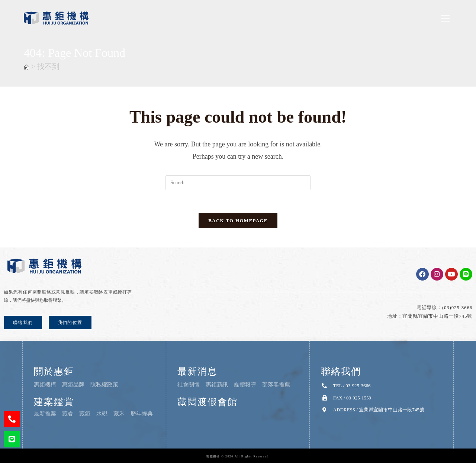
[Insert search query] (238, 183)
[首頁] (26, 67)
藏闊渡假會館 (208, 402)
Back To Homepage (238, 221)
